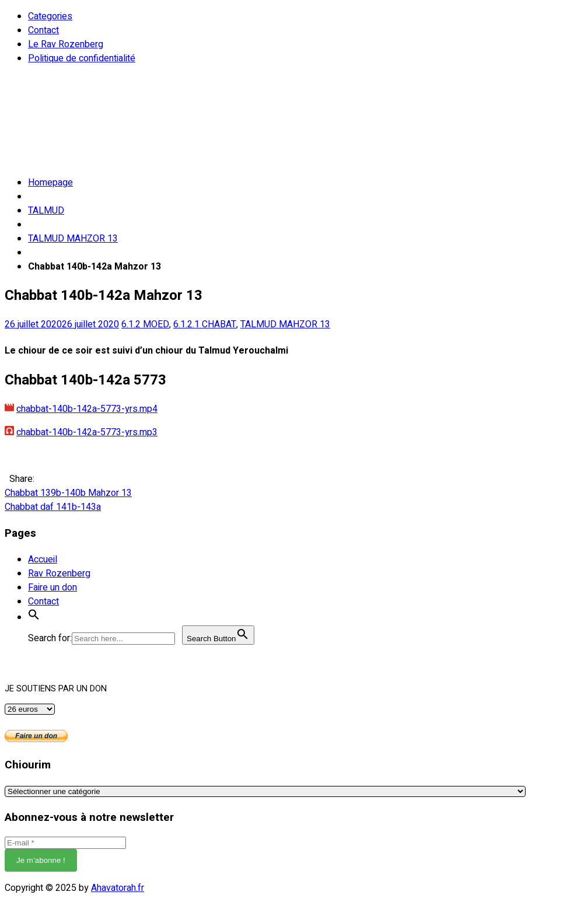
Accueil (43, 560)
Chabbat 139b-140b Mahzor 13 (68, 493)
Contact (43, 30)
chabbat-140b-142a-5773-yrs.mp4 (87, 409)
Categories (50, 16)
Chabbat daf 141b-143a (53, 507)
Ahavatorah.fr (118, 888)
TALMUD (46, 211)
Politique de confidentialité (82, 58)
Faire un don (52, 588)
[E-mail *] (65, 843)
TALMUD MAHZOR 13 (73, 239)
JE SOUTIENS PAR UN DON (56, 689)
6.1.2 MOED (145, 324)
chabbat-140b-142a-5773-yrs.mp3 (87, 432)
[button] (34, 617)
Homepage (50, 183)
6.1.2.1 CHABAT (205, 324)
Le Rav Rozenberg (66, 44)
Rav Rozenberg (59, 574)
